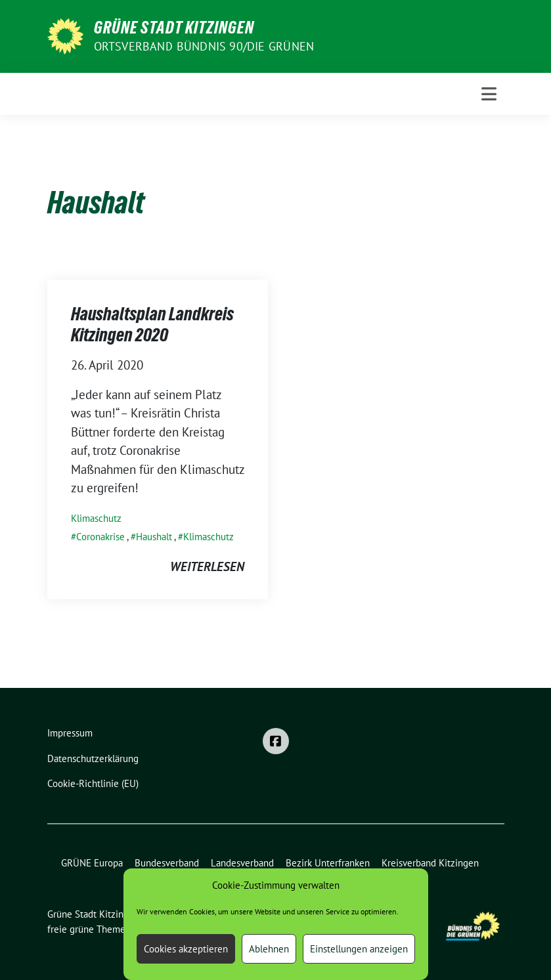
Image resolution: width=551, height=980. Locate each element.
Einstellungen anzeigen (359, 949)
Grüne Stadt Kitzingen (174, 28)
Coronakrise (100, 537)
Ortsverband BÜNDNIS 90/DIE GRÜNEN (204, 46)
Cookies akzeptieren (186, 949)
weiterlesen (207, 566)
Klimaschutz (96, 518)
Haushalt (154, 537)
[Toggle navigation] (489, 94)
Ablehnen (269, 949)
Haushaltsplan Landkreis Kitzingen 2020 (152, 324)
